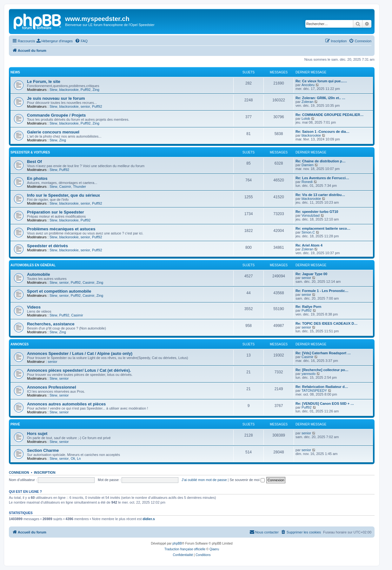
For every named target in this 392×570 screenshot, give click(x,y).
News (15, 72)
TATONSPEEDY (314, 390)
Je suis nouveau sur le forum (56, 98)
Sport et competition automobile (59, 291)
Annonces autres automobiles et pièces (66, 404)
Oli (73, 458)
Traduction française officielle (185, 549)
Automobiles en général (33, 265)
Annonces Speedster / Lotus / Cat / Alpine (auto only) (80, 353)
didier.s (149, 519)
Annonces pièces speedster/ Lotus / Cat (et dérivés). (79, 370)
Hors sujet (37, 434)
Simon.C (308, 232)
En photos (37, 178)
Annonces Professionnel (52, 387)
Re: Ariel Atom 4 (309, 245)
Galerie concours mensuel (53, 132)
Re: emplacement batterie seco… (323, 228)
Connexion (19, 472)
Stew (53, 90)
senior (85, 106)
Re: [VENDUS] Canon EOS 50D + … (325, 404)
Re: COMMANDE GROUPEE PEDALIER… (330, 115)
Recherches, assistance (51, 324)
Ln (79, 458)
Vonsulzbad (311, 215)
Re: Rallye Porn (308, 307)
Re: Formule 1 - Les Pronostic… (322, 291)
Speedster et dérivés (47, 246)
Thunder (80, 187)
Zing (96, 90)
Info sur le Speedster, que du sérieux (63, 195)
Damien (308, 165)
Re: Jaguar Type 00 (311, 274)
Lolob (306, 119)
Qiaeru (214, 549)
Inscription (45, 472)
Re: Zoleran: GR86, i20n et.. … (320, 98)
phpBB (177, 543)
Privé (15, 424)
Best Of (34, 162)
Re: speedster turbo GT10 (317, 212)
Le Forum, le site (44, 81)
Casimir (65, 187)
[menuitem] (55, 41)
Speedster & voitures (30, 152)
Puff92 (86, 90)
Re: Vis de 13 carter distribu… (320, 195)
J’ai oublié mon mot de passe (204, 480)
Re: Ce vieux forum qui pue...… (321, 81)
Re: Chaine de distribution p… (321, 161)
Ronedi (307, 182)
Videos (34, 307)
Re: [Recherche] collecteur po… (322, 370)
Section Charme (43, 450)
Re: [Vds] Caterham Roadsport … (323, 353)
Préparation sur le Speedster (56, 212)
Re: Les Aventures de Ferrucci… (322, 178)
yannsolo (309, 374)
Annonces (20, 344)
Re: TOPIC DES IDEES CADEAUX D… (326, 323)
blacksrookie (69, 90)
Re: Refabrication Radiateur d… (322, 387)
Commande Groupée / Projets (56, 115)
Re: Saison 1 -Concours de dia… (322, 132)
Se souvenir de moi (247, 480)
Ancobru (308, 85)
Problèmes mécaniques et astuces (61, 229)
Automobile (39, 274)
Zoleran (307, 102)
